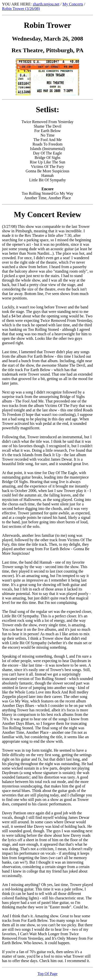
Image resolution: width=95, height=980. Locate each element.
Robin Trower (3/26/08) (21, 9)
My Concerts (73, 4)
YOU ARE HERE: (17, 4)
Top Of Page (47, 974)
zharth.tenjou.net (46, 4)
